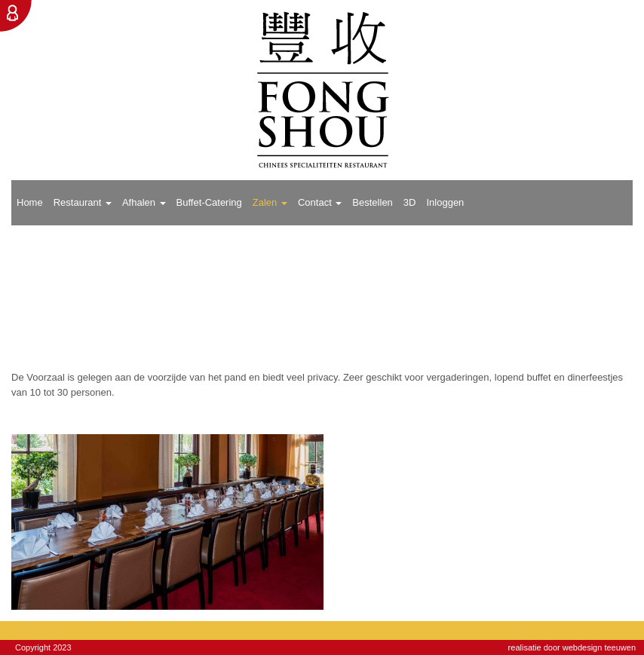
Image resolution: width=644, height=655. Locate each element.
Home (30, 202)
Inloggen (445, 202)
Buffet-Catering (209, 202)
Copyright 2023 (43, 647)
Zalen (270, 202)
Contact (320, 202)
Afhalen (144, 202)
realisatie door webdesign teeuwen (572, 647)
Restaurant (83, 202)
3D (410, 202)
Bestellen (372, 202)
